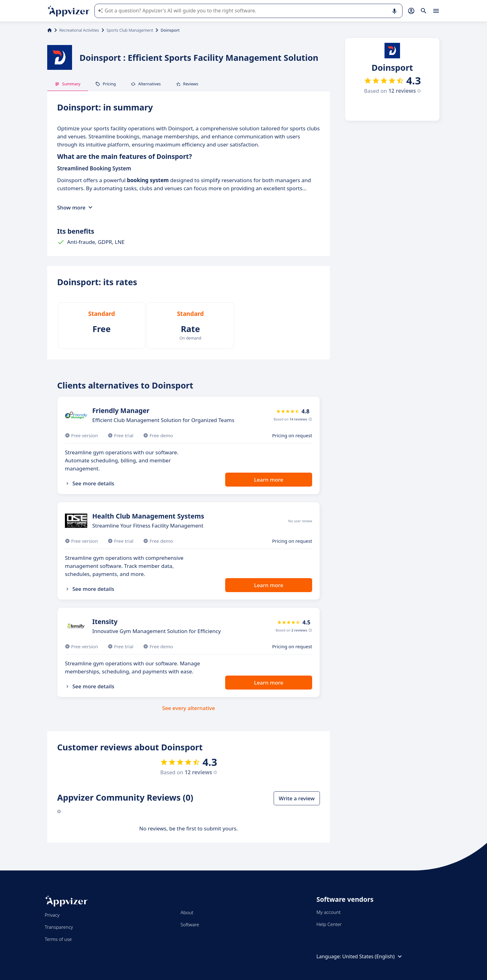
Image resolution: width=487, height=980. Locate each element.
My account (329, 912)
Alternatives (146, 84)
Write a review (297, 798)
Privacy (52, 915)
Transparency (59, 927)
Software (190, 924)
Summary (68, 84)
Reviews (187, 84)
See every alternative (189, 708)
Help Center (329, 924)
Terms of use (58, 939)
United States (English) (373, 956)
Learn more (269, 480)
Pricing (106, 84)
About (187, 912)
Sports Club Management (130, 30)
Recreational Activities (79, 30)
